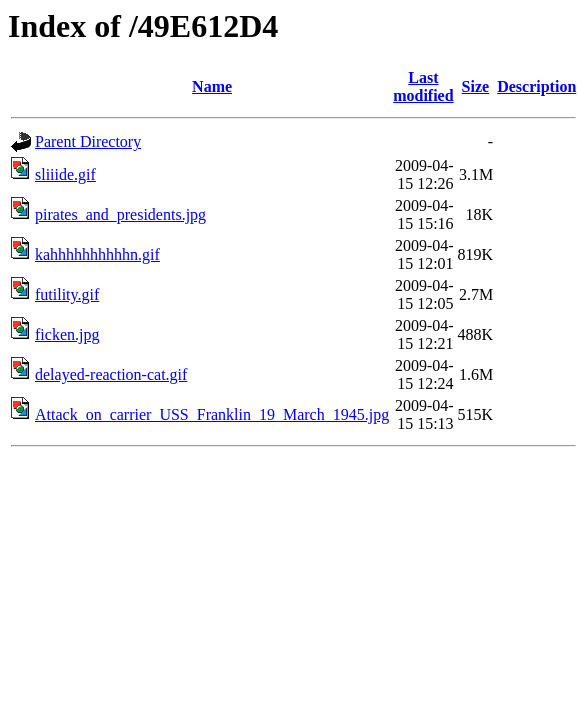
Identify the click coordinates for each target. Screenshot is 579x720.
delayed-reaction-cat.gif (111, 374)
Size (476, 86)
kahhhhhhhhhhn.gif (97, 254)
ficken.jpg (67, 334)
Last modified (423, 86)
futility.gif (67, 294)
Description (536, 86)
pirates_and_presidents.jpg (120, 214)
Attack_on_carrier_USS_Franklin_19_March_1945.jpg (212, 414)
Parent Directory (88, 141)
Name (212, 86)
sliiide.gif (65, 174)
